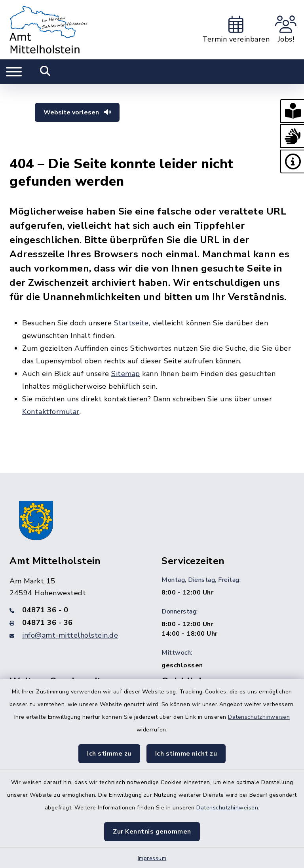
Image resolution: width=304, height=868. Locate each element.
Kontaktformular (51, 412)
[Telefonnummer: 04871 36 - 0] (76, 610)
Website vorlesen (77, 112)
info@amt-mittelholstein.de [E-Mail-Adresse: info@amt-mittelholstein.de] (70, 635)
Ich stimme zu (109, 754)
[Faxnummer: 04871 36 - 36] (76, 623)
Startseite (131, 323)
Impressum (152, 858)
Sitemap (126, 374)
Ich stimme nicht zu (186, 754)
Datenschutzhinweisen (259, 717)
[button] (292, 111)
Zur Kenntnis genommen (152, 832)
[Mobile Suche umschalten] (45, 72)
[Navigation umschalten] (14, 72)
